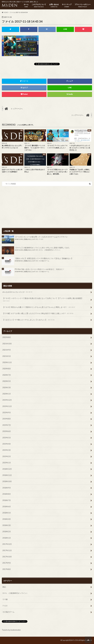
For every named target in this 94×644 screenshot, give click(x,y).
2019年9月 (7, 412)
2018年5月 (7, 513)
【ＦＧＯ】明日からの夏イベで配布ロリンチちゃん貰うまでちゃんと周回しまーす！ (39, 307)
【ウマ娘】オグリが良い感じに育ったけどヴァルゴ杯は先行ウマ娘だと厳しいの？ (38, 313)
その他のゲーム (44, 261)
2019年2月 (7, 456)
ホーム (26, 6)
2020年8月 (7, 369)
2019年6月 (7, 431)
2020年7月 (7, 375)
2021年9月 (7, 350)
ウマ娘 (5, 599)
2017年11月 (7, 550)
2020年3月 (7, 387)
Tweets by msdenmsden (11, 630)
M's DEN (75, 640)
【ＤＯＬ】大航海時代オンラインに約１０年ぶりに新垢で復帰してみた (42, 248)
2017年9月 (7, 563)
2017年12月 (7, 544)
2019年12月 (7, 400)
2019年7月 (7, 425)
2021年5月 (7, 356)
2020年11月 (7, 362)
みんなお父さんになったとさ (18, 292)
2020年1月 (7, 394)
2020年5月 (7, 381)
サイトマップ (67, 6)
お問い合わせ (54, 6)
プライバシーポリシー (83, 6)
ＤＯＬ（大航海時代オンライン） (50, 250)
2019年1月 (7, 463)
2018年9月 (7, 488)
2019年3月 (7, 450)
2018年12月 (7, 469)
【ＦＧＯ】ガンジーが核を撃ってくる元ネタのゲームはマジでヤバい (41, 237)
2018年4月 (7, 519)
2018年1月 (7, 538)
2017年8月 (7, 569)
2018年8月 (7, 494)
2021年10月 (7, 344)
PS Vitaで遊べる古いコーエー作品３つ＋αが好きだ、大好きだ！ (39, 269)
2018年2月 (7, 532)
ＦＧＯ (41, 239)
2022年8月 (7, 337)
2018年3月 (7, 525)
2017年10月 (7, 557)
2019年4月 (7, 444)
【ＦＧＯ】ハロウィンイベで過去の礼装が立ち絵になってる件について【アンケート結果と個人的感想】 (43, 300)
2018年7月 (7, 500)
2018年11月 (7, 475)
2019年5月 (7, 438)
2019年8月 (7, 419)
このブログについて (39, 6)
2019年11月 (7, 406)
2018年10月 (7, 482)
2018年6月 (7, 507)
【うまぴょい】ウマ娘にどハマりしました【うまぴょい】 (29, 320)
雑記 (4, 587)
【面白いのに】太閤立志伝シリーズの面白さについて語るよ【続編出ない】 (44, 258)
